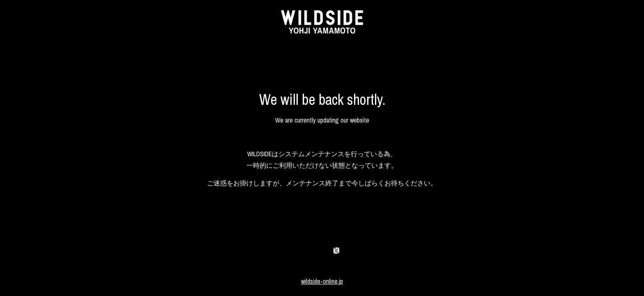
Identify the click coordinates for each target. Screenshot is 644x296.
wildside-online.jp (322, 281)
